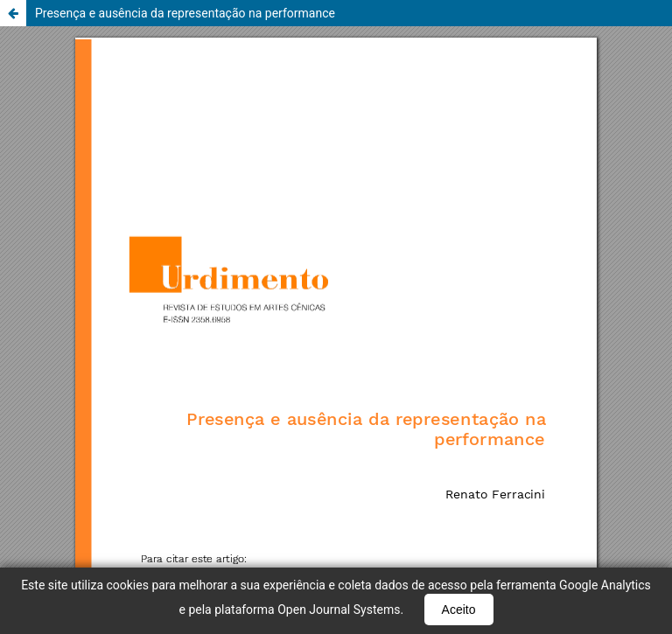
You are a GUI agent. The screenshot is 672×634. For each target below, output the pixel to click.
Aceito (459, 610)
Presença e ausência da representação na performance (185, 13)
